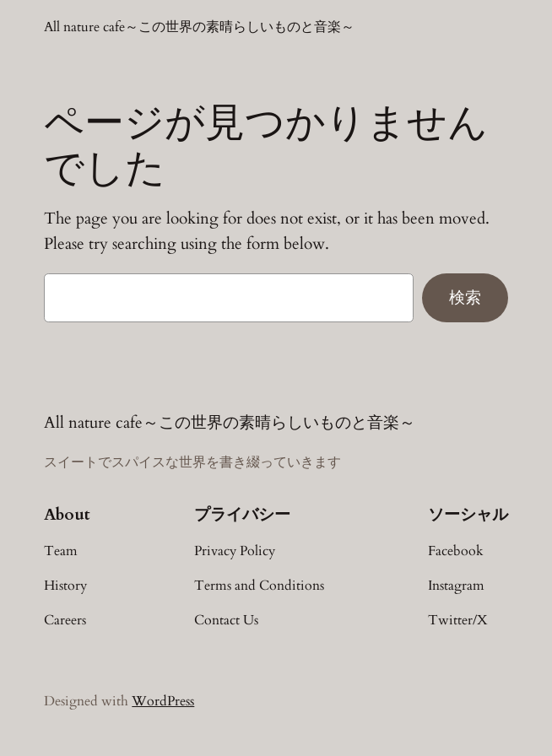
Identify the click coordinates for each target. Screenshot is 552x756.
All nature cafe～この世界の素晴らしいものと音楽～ (199, 27)
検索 (465, 297)
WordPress (163, 701)
